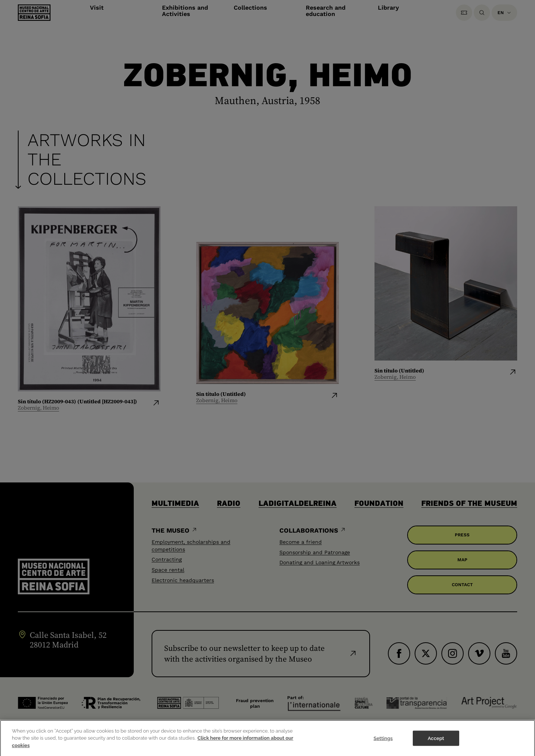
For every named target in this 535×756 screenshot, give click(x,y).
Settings (383, 743)
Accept (436, 743)
